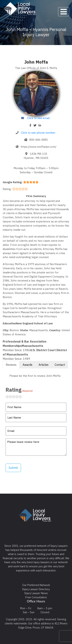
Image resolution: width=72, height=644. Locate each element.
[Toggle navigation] (64, 12)
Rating (19, 390)
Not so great (12, 397)
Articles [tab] (44, 365)
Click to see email (38, 118)
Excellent (22, 397)
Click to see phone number (38, 133)
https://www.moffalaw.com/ (39, 147)
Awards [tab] (27, 365)
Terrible (9, 397)
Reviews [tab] (11, 365)
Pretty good (18, 397)
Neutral (15, 397)
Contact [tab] (60, 365)
